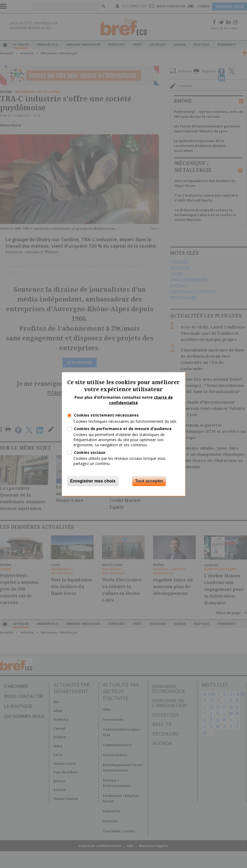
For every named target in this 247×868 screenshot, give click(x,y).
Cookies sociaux (90, 452)
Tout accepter (149, 481)
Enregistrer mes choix (93, 481)
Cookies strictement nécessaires (106, 415)
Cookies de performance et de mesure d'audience (123, 429)
